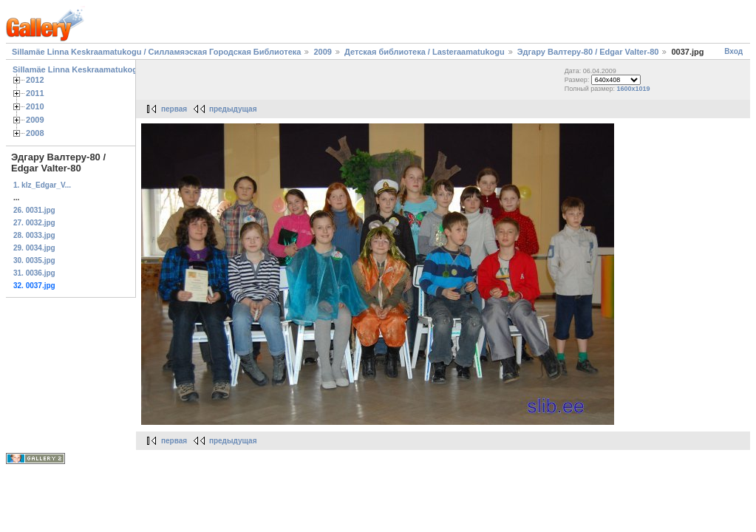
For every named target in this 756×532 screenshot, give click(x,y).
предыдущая (233, 109)
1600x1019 (633, 89)
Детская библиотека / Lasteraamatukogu (425, 52)
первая (174, 109)
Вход (733, 51)
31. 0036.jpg (34, 273)
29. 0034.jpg (34, 248)
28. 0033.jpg (34, 235)
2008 (35, 133)
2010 (35, 106)
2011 (35, 93)
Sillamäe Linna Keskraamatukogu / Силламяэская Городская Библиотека (156, 52)
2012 (35, 80)
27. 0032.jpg (34, 223)
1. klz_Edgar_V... (42, 185)
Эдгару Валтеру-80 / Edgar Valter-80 (588, 52)
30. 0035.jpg (34, 260)
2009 (322, 52)
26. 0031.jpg (34, 210)
